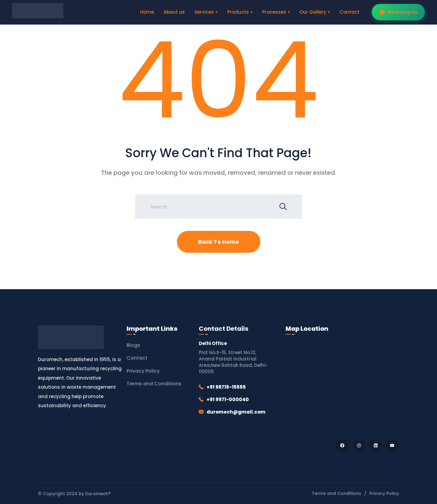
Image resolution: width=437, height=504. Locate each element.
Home (147, 12)
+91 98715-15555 (226, 387)
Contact (350, 12)
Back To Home (219, 242)
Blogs (133, 345)
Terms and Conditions (154, 384)
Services (204, 12)
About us (174, 12)
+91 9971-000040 (228, 399)
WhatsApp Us (398, 12)
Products (238, 12)
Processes (274, 12)
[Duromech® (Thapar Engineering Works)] (342, 385)
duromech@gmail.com (236, 412)
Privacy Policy (143, 371)
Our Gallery (313, 12)
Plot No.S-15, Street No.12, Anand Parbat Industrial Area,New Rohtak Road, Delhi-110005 (233, 362)
